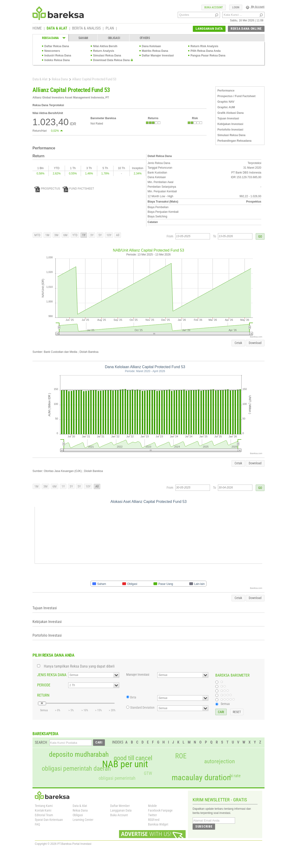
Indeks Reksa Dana (57, 60)
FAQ (37, 824)
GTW (148, 773)
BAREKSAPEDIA (45, 734)
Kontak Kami (43, 810)
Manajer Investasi (138, 675)
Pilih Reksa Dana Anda (206, 51)
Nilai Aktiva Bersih (105, 46)
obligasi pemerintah (117, 778)
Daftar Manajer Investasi (158, 56)
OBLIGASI (114, 38)
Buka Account (119, 815)
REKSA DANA (50, 38)
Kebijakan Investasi (230, 124)
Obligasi (78, 815)
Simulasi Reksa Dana (107, 56)
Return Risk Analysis (204, 46)
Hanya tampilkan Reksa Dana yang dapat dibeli (79, 666)
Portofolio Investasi (230, 130)
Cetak (238, 343)
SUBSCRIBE (204, 826)
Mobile (152, 806)
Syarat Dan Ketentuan (49, 820)
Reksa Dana (60, 79)
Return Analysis (104, 51)
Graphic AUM (226, 107)
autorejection (220, 761)
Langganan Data (121, 810)
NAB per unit (125, 764)
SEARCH (41, 742)
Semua (225, 704)
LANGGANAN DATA (209, 29)
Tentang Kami (44, 806)
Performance (226, 91)
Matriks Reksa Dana (155, 51)
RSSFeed (154, 820)
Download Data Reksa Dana (111, 60)
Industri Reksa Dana (58, 56)
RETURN (43, 695)
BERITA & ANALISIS (86, 29)
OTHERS (145, 38)
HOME (37, 29)
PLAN (110, 29)
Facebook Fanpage (160, 810)
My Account (255, 7)
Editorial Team (44, 815)
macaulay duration (201, 778)
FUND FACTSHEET (78, 189)
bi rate (235, 776)
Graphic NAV (226, 102)
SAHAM (83, 38)
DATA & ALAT (57, 29)
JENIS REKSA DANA (52, 675)
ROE (181, 756)
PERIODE (44, 685)
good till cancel (133, 758)
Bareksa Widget (158, 824)
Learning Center (83, 820)
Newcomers (52, 51)
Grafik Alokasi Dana (231, 113)
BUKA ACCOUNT (214, 7)
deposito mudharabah (79, 754)
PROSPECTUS (47, 189)
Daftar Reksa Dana (57, 46)
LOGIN (236, 7)
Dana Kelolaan (151, 46)
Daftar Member (120, 806)
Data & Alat (40, 79)
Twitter (152, 815)
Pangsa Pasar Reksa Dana (208, 56)
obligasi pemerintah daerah (76, 769)
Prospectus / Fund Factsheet (236, 96)
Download (255, 343)
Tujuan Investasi (228, 118)
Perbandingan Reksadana (234, 141)
